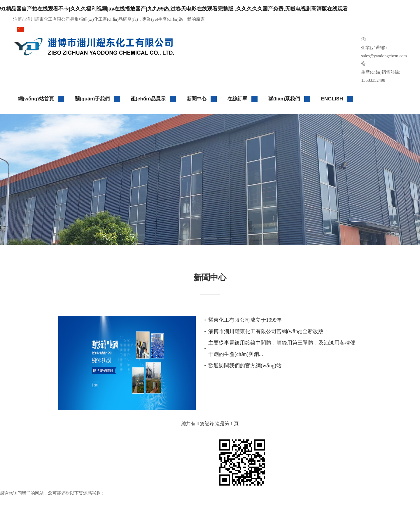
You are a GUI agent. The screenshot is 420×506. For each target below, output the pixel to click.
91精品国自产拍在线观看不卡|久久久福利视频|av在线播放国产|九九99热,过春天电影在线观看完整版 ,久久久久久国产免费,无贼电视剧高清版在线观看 (174, 9)
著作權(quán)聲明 (33, 474)
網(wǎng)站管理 (73, 474)
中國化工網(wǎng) (188, 448)
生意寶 (131, 457)
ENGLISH (337, 99)
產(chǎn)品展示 (153, 99)
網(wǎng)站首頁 (41, 99)
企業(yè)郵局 (123, 474)
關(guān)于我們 (97, 99)
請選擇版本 (37, 29)
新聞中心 (202, 99)
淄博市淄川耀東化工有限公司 (48, 448)
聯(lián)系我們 (289, 99)
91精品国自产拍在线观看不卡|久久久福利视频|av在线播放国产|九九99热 (83, 502)
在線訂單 (243, 99)
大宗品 (99, 474)
